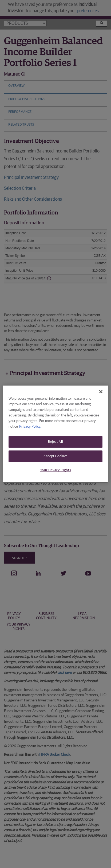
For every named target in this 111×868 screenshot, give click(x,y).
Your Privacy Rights (55, 470)
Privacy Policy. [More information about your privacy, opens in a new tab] (30, 427)
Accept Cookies (55, 456)
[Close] (101, 392)
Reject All (56, 442)
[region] (55, 434)
